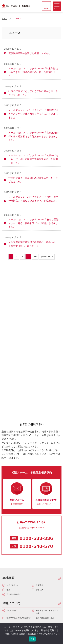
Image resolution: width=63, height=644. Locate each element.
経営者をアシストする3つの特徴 (47, 612)
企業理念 (39, 585)
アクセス (39, 590)
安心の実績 (11, 610)
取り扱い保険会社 (14, 594)
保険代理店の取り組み (45, 618)
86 (35, 257)
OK (32, 639)
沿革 (8, 590)
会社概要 (8, 578)
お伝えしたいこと (14, 585)
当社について (11, 603)
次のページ (47, 257)
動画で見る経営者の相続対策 (19, 618)
